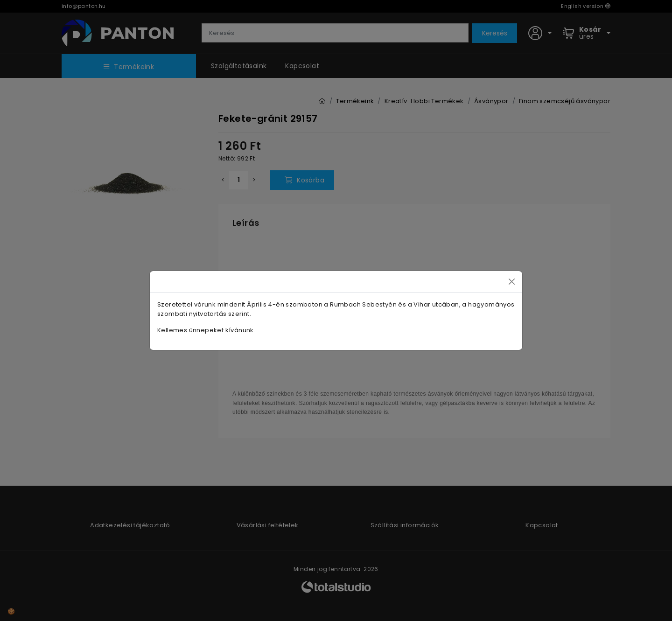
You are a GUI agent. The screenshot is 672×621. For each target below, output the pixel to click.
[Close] (512, 282)
